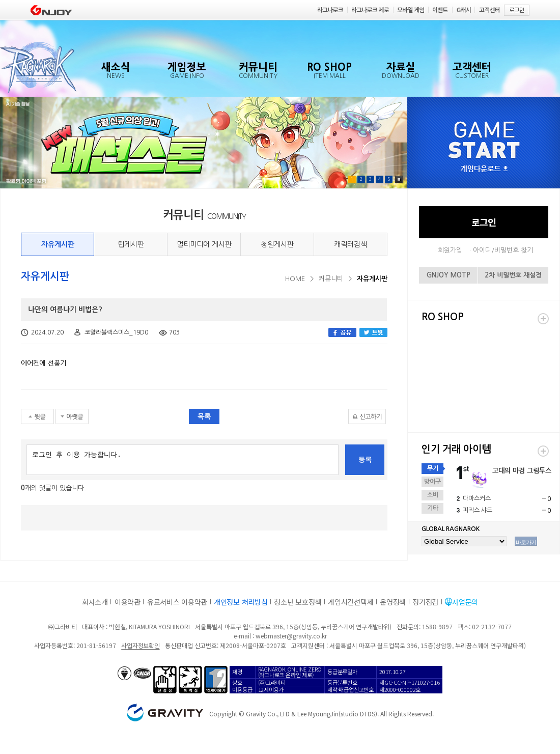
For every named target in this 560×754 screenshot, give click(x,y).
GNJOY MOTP (449, 275)
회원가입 (450, 250)
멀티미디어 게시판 (204, 244)
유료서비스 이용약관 (177, 602)
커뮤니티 (331, 279)
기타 (433, 508)
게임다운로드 (484, 169)
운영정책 (393, 602)
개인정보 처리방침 (241, 602)
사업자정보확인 (140, 645)
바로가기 (526, 542)
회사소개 (95, 602)
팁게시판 (131, 244)
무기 (433, 468)
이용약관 (128, 602)
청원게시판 (277, 244)
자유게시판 (58, 244)
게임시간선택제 (351, 602)
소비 (433, 495)
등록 (365, 459)
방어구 (432, 482)
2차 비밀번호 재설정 (513, 275)
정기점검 (425, 602)
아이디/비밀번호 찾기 (503, 250)
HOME (295, 279)
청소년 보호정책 (298, 602)
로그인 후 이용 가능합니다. (183, 460)
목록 (204, 416)
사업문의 (465, 602)
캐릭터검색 (351, 244)
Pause (399, 179)
